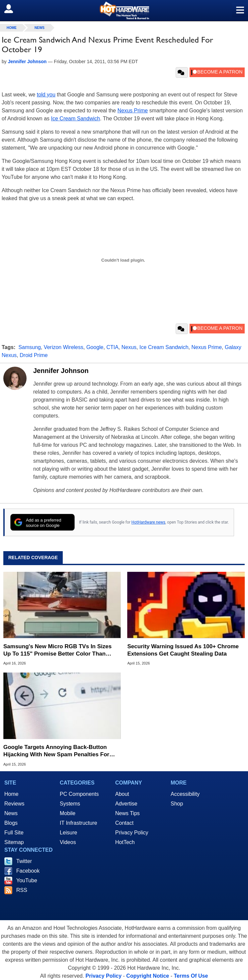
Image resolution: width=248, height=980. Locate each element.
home (12, 28)
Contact (124, 823)
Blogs (11, 823)
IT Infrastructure (79, 823)
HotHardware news (148, 522)
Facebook (28, 871)
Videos (68, 842)
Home (11, 794)
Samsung (30, 347)
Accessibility (185, 794)
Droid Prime (34, 355)
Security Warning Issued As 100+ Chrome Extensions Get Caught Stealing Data (183, 650)
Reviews (14, 804)
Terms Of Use (191, 976)
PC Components (79, 794)
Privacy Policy (132, 833)
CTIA (112, 347)
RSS (22, 890)
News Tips (127, 813)
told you (46, 95)
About (122, 794)
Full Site (14, 833)
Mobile (68, 813)
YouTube (27, 880)
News (40, 28)
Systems (70, 804)
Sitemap (14, 842)
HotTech (125, 842)
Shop (177, 804)
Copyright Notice (148, 976)
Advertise (126, 804)
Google (95, 347)
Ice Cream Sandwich (76, 119)
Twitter (24, 861)
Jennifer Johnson (61, 371)
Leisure (68, 833)
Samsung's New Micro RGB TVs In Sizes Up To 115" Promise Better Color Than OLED (57, 650)
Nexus (129, 347)
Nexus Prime (133, 111)
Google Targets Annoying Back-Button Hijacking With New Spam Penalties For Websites (56, 751)
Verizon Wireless (64, 347)
